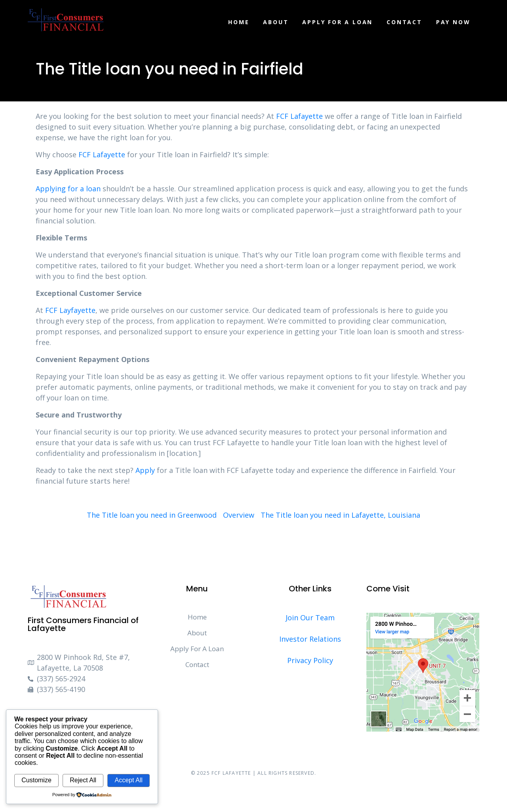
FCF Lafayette (299, 116)
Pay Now (453, 22)
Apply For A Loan (337, 22)
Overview (239, 515)
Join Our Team (310, 618)
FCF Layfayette (70, 310)
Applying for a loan (68, 189)
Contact (404, 22)
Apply (145, 470)
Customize (36, 780)
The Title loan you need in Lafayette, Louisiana (340, 515)
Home (239, 22)
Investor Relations (310, 639)
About (276, 22)
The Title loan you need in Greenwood (152, 515)
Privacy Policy (310, 660)
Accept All (128, 780)
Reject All (83, 780)
